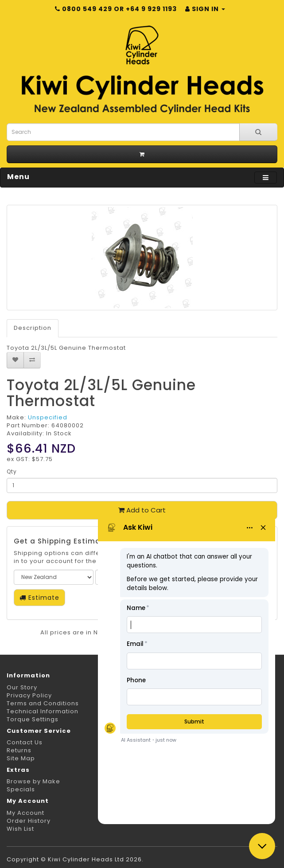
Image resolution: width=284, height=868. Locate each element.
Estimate (39, 598)
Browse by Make (33, 781)
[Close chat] (262, 846)
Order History (29, 821)
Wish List (20, 829)
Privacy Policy (29, 695)
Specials (21, 789)
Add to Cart (142, 510)
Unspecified (48, 417)
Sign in (205, 9)
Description (33, 328)
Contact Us (25, 742)
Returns (19, 750)
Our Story (22, 687)
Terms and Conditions (43, 703)
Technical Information (43, 711)
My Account (25, 813)
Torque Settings (33, 719)
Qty (12, 471)
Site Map (21, 758)
